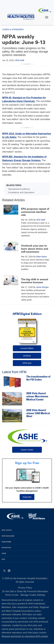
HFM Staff (20, 60)
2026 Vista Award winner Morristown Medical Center (37, 397)
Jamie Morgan (42, 287)
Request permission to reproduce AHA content (25, 636)
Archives (27, 356)
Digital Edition (27, 314)
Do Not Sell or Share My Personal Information (25, 591)
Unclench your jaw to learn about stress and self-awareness (35, 249)
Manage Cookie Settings (33, 595)
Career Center (27, 450)
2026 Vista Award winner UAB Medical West (38, 413)
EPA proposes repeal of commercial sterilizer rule (35, 212)
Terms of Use (12, 595)
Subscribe (27, 497)
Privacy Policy (25, 588)
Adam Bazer (41, 257)
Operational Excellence (19, 189)
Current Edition (27, 348)
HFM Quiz (27, 363)
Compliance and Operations (21, 192)
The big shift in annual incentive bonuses (35, 281)
